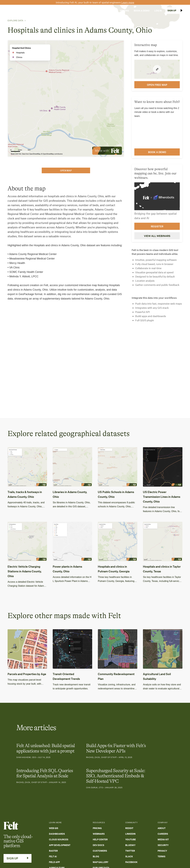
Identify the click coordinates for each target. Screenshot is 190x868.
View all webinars (157, 236)
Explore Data (15, 21)
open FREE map (157, 85)
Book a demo (157, 152)
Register (157, 226)
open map (66, 170)
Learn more (128, 2)
